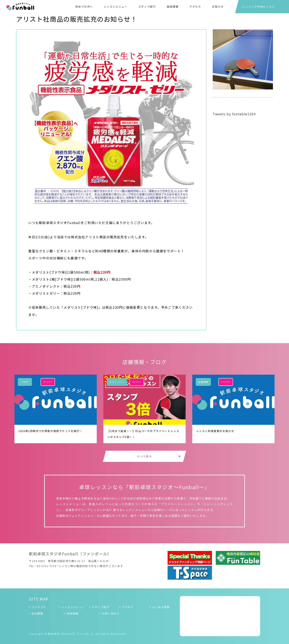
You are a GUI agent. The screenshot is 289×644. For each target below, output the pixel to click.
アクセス (195, 7)
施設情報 (173, 7)
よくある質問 (161, 607)
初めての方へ (84, 7)
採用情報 (72, 613)
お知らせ (218, 7)
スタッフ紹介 (147, 7)
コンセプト (39, 607)
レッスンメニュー (116, 7)
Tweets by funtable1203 (234, 114)
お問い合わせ (111, 613)
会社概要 (37, 613)
